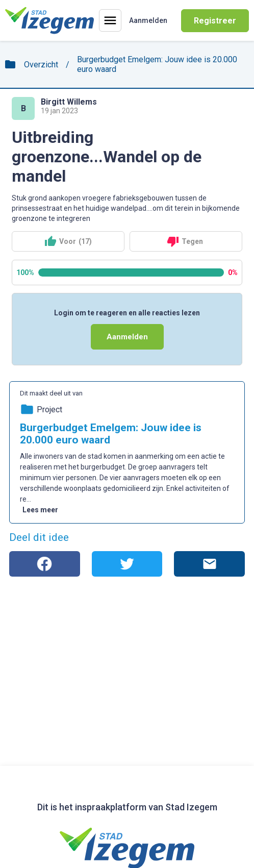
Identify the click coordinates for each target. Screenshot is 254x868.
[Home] (49, 20)
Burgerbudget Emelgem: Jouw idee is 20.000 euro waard (157, 64)
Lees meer (40, 510)
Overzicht (41, 65)
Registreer (215, 21)
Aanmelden (127, 337)
